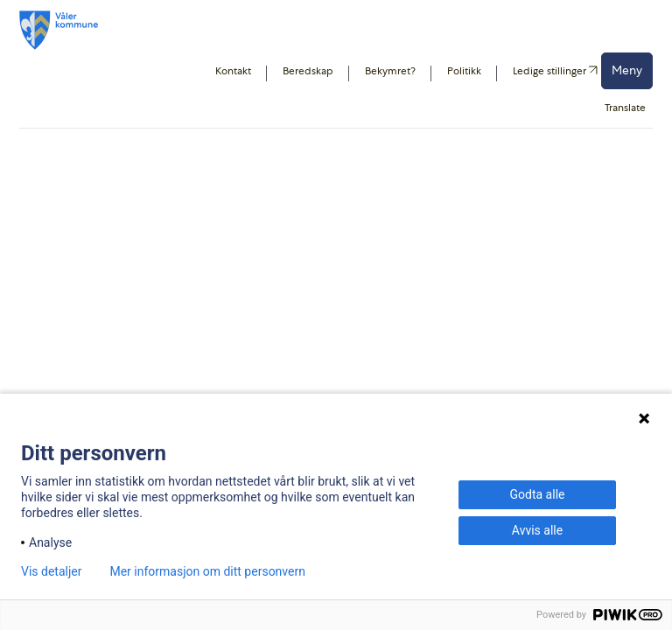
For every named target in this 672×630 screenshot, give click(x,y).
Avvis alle (537, 530)
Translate (625, 108)
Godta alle (538, 494)
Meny (627, 70)
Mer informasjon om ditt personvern (207, 571)
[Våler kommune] (59, 30)
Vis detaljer (51, 571)
